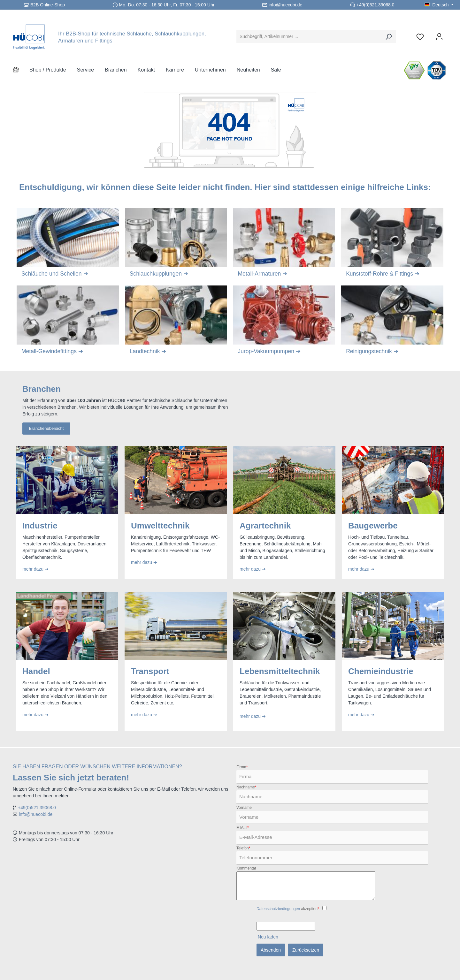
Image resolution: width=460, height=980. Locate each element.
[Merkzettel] (420, 37)
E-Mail (243, 828)
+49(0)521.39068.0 (376, 5)
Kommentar (246, 868)
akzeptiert (288, 909)
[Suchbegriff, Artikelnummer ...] (309, 37)
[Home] (21, 70)
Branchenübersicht (46, 429)
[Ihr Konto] (439, 37)
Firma (242, 767)
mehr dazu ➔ (36, 570)
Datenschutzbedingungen (278, 909)
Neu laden (268, 937)
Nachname (246, 787)
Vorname (244, 808)
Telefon (243, 848)
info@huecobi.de (285, 5)
